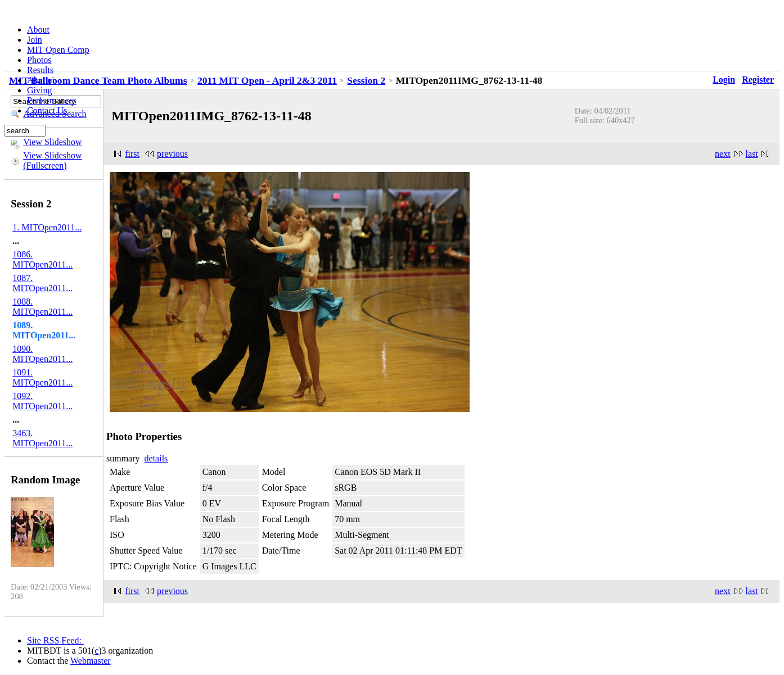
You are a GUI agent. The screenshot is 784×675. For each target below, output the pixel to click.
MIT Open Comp (58, 50)
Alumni (41, 80)
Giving (39, 90)
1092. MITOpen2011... (42, 401)
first (132, 154)
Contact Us (47, 110)
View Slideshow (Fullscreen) (52, 160)
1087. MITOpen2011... (42, 283)
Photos (39, 60)
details (156, 458)
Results (40, 70)
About (38, 30)
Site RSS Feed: (55, 640)
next (723, 154)
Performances (52, 100)
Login (724, 80)
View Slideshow (52, 142)
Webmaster (91, 661)
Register (758, 80)
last (752, 154)
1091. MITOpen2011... (42, 377)
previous (172, 154)
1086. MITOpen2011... (42, 259)
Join (35, 40)
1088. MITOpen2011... (42, 307)
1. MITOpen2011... (47, 227)
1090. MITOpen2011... (42, 354)
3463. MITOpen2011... (42, 438)
